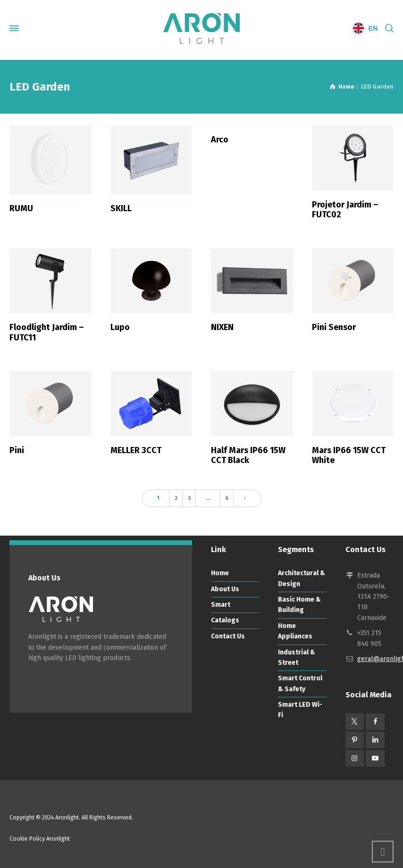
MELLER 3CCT (136, 450)
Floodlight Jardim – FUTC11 (47, 332)
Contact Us (228, 636)
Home (220, 573)
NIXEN (222, 327)
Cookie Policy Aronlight (40, 839)
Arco (220, 140)
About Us (225, 589)
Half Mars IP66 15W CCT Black (248, 455)
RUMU (21, 208)
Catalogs (225, 620)
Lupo (120, 327)
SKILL (121, 208)
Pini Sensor (334, 327)
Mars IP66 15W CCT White (349, 455)
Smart (221, 605)
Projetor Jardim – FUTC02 (345, 210)
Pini (17, 450)
